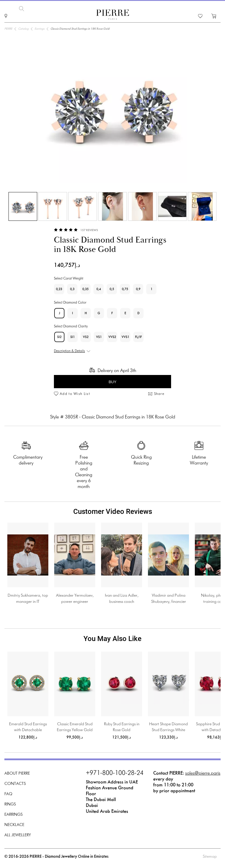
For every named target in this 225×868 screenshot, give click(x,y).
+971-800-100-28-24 (115, 773)
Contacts (15, 784)
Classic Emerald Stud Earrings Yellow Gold (75, 727)
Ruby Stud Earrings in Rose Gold (122, 727)
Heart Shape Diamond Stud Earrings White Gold (168, 728)
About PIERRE (17, 774)
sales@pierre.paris (203, 773)
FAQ (8, 794)
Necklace (14, 825)
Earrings (13, 815)
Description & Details (69, 351)
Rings (10, 804)
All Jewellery (18, 835)
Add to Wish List (75, 394)
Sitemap (210, 857)
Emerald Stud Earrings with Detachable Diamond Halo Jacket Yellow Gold (28, 728)
